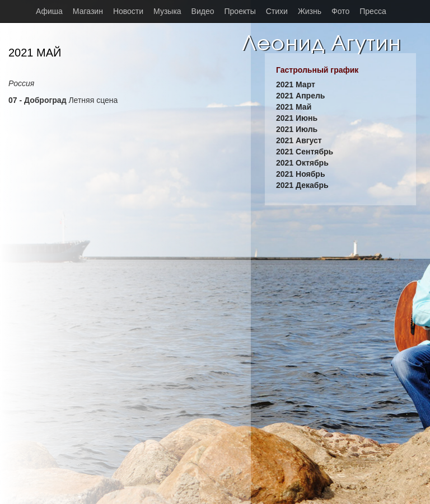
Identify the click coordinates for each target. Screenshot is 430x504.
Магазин (88, 11)
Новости (128, 11)
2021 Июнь (297, 118)
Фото (340, 11)
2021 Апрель (300, 96)
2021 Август (299, 140)
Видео (203, 11)
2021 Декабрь (302, 185)
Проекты (240, 11)
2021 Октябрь (302, 163)
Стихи (277, 11)
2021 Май (294, 107)
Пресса (373, 11)
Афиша (49, 11)
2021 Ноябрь (301, 174)
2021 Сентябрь (305, 152)
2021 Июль (297, 129)
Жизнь (310, 11)
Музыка (167, 11)
